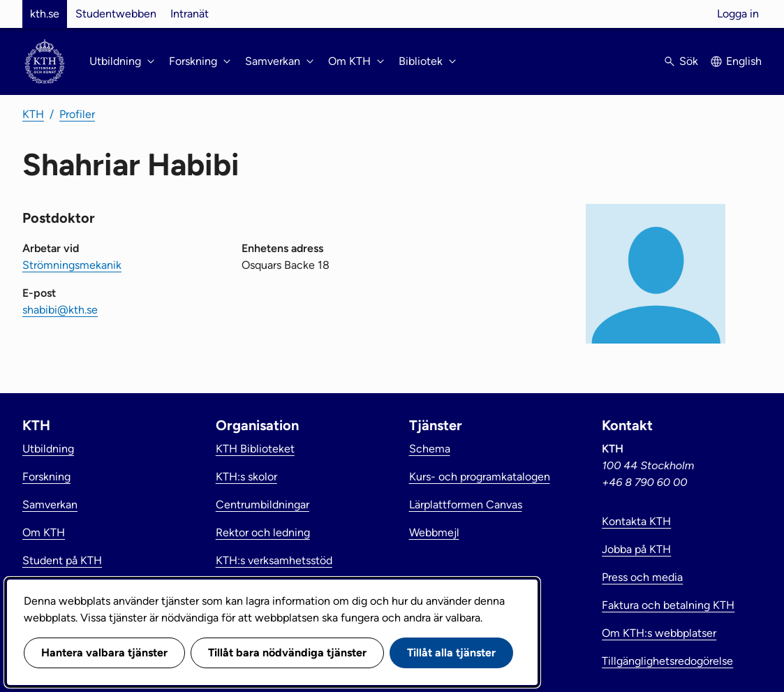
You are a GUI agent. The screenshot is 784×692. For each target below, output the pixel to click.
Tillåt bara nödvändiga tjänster (287, 653)
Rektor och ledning (263, 532)
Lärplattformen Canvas (466, 505)
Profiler (77, 114)
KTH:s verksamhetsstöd (274, 560)
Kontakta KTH (636, 521)
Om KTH (44, 532)
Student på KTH (62, 560)
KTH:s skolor (246, 477)
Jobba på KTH (636, 549)
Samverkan (50, 505)
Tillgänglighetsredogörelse (667, 661)
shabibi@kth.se (60, 310)
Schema (430, 449)
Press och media (642, 577)
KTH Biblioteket (255, 449)
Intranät (190, 14)
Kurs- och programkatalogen (480, 477)
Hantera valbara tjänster (104, 653)
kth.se (45, 14)
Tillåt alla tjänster (451, 653)
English (744, 61)
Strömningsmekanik (72, 265)
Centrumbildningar (262, 505)
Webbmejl (434, 532)
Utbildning (48, 449)
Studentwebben (116, 14)
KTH (33, 114)
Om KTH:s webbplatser (659, 633)
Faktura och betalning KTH (668, 605)
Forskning (46, 477)
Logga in (738, 14)
